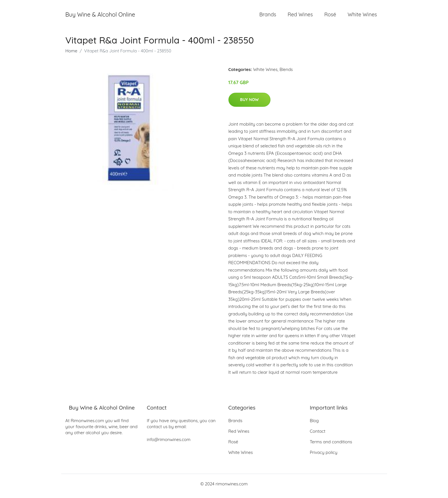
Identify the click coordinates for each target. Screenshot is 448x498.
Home (71, 55)
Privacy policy (324, 457)
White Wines (362, 16)
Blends (286, 73)
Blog (314, 425)
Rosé (330, 16)
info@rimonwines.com (169, 444)
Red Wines (300, 16)
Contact (318, 435)
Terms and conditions (331, 446)
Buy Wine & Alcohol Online (100, 16)
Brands (268, 16)
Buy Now (249, 104)
